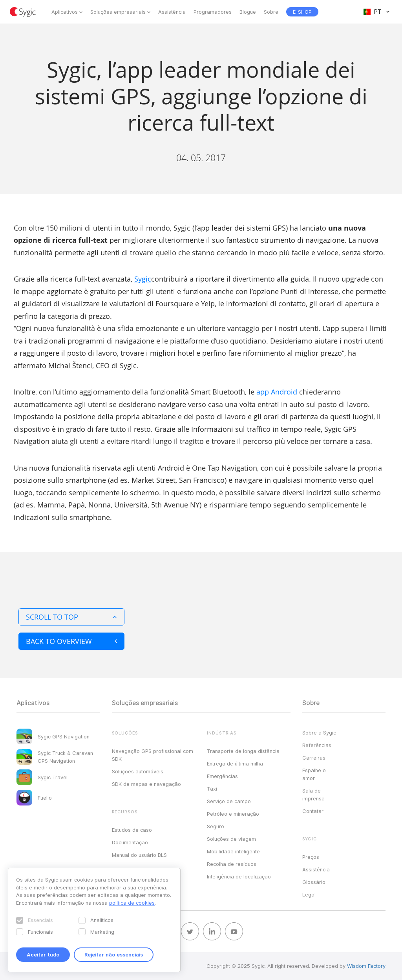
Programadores (213, 12)
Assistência (172, 12)
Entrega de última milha (235, 764)
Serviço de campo (229, 801)
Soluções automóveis (138, 771)
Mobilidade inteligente (233, 851)
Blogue (248, 12)
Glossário (314, 882)
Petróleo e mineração (233, 814)
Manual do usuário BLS (139, 855)
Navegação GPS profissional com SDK (153, 755)
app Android (277, 392)
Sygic (143, 279)
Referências (317, 745)
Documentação (130, 842)
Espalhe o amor (314, 774)
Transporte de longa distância (243, 751)
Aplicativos (65, 12)
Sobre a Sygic (319, 733)
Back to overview (71, 641)
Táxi (212, 789)
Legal (309, 895)
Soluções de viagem (231, 839)
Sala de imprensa (313, 795)
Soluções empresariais (118, 12)
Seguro (216, 826)
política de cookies (132, 903)
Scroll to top (71, 617)
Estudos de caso (132, 830)
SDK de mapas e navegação (146, 784)
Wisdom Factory (366, 966)
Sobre (271, 12)
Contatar (313, 811)
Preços (311, 857)
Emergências (222, 776)
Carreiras (314, 758)
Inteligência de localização (239, 876)
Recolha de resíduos (232, 864)
